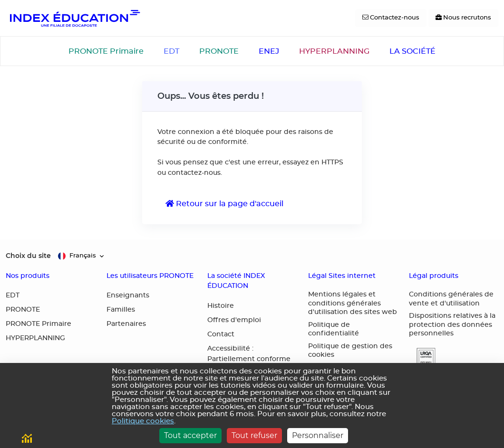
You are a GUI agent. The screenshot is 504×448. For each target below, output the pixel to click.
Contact (221, 334)
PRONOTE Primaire (106, 51)
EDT (171, 51)
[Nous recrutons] (463, 18)
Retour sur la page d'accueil (224, 204)
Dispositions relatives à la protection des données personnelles (452, 325)
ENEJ (269, 51)
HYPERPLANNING (334, 51)
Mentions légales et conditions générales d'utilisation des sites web (353, 303)
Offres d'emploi (234, 320)
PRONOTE (219, 51)
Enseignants (128, 295)
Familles (121, 310)
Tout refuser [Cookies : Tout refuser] (254, 435)
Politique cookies (143, 421)
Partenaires (126, 324)
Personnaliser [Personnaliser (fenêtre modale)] (318, 435)
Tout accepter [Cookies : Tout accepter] (190, 435)
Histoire (221, 306)
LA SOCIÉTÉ (412, 51)
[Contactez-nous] (391, 18)
